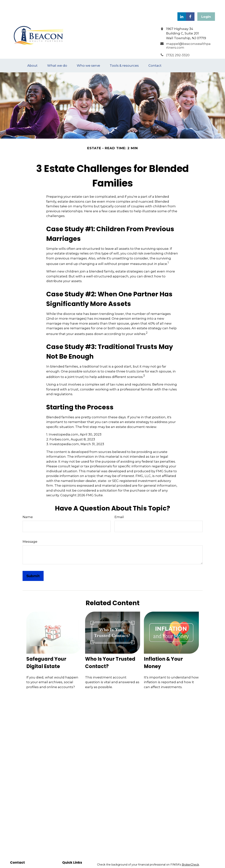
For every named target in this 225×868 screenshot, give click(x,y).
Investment (70, 863)
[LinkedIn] (182, 5)
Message (30, 530)
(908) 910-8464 (31, 862)
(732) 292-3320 (29, 858)
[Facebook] (190, 5)
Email (119, 506)
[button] (33, 54)
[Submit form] (33, 565)
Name (28, 506)
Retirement (70, 858)
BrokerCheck (190, 853)
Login (206, 5)
